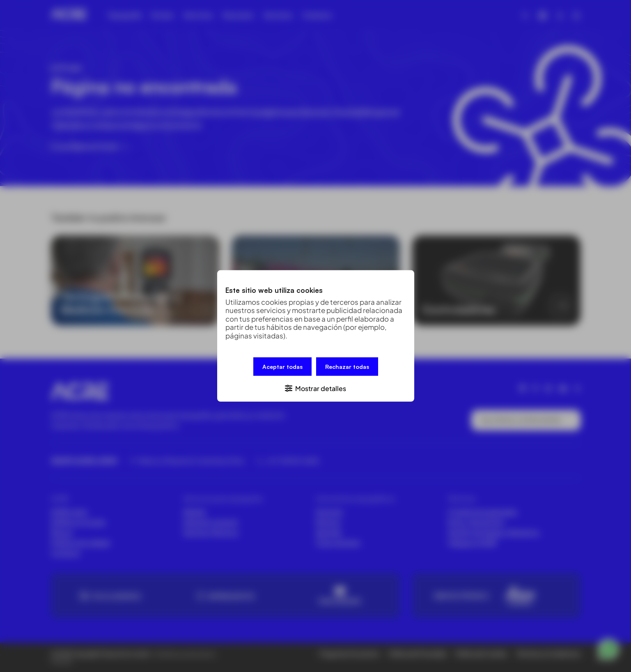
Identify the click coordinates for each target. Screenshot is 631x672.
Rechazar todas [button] (347, 367)
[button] (316, 388)
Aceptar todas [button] (282, 367)
